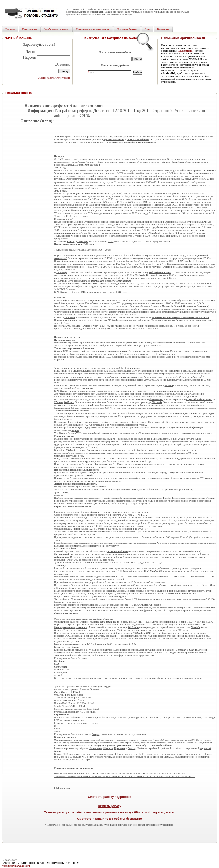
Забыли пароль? (47, 78)
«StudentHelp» (185, 51)
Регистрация (63, 78)
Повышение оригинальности (183, 38)
